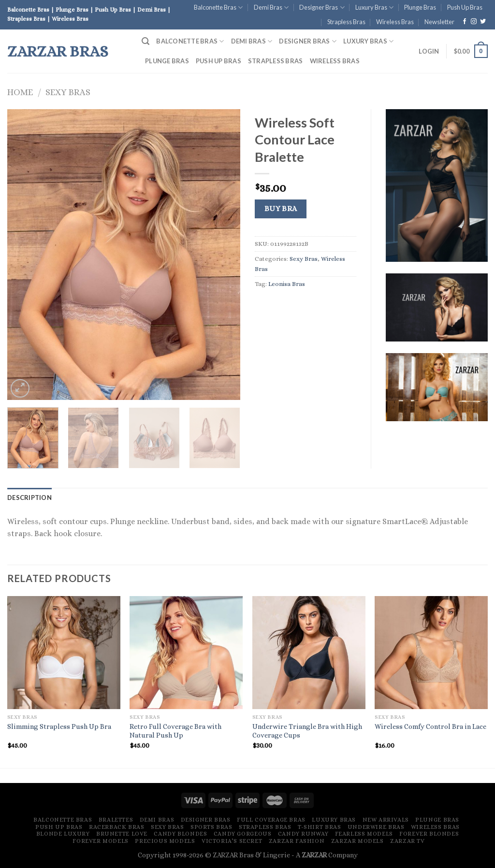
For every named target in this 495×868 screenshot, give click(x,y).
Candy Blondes (180, 834)
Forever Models (101, 841)
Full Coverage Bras (271, 820)
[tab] (29, 498)
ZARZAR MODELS (357, 841)
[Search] (146, 41)
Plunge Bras (420, 7)
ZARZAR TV (408, 841)
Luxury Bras (374, 7)
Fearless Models (364, 834)
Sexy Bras (68, 92)
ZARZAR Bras (58, 51)
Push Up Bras (465, 7)
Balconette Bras (218, 7)
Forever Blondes (429, 834)
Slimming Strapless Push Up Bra (59, 726)
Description (29, 498)
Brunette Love (122, 834)
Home (20, 92)
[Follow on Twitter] (483, 22)
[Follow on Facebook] (465, 22)
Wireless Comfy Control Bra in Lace (430, 726)
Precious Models (165, 841)
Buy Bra (281, 209)
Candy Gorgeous (243, 834)
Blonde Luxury (63, 834)
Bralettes (116, 820)
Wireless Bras (395, 22)
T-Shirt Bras (319, 827)
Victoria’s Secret (232, 841)
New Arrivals (386, 820)
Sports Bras (211, 827)
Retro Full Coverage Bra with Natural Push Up (175, 731)
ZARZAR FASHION (297, 841)
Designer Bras (322, 7)
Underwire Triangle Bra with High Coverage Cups (307, 731)
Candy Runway (303, 834)
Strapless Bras (346, 22)
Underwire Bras (376, 827)
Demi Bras (271, 7)
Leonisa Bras (287, 284)
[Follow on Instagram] (474, 22)
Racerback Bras (117, 827)
